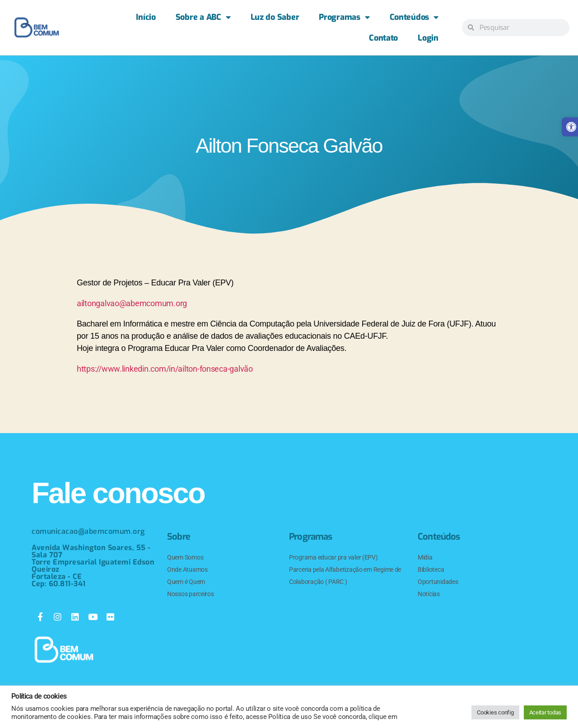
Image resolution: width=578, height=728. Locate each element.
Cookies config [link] (495, 712)
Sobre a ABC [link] (203, 17)
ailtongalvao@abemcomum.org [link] (132, 303)
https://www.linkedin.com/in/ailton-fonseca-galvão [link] (165, 369)
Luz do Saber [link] (275, 17)
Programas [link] (344, 17)
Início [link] (146, 17)
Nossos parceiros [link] (191, 594)
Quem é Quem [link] (186, 582)
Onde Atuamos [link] (187, 569)
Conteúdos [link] (414, 17)
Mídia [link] (425, 557)
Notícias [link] (429, 594)
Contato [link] (383, 38)
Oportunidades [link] (438, 582)
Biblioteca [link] (431, 569)
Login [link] (428, 38)
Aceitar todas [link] (545, 712)
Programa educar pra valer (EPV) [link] (333, 557)
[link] (37, 28)
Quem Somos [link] (185, 557)
